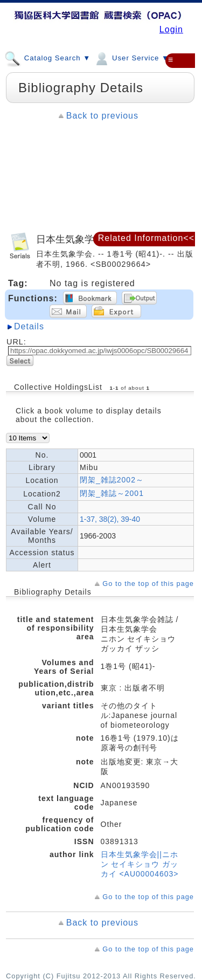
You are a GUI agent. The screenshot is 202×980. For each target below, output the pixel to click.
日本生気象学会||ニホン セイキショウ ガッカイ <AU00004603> (140, 864)
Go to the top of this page (148, 584)
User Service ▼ (131, 58)
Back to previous (102, 116)
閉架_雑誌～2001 (112, 493)
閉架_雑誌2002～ (112, 480)
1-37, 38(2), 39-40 (110, 519)
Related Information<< (146, 238)
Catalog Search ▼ (47, 58)
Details (29, 326)
